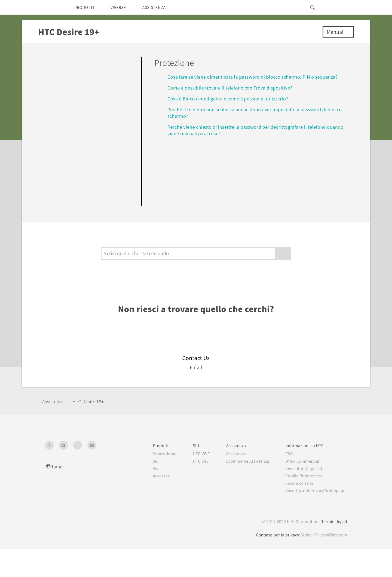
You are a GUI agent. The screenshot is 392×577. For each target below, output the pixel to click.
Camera (54, 108)
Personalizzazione (69, 92)
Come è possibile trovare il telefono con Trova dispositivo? (234, 88)
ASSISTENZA (162, 7)
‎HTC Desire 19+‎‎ (93, 429)
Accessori (148, 504)
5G (141, 489)
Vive (143, 497)
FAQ (49, 61)
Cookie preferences (74, 569)
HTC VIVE (190, 482)
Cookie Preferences (301, 504)
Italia (57, 495)
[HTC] (51, 7)
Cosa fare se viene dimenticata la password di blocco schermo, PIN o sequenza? (258, 77)
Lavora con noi (295, 511)
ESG (285, 482)
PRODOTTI (86, 7)
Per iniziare (59, 76)
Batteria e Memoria (71, 163)
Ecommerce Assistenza (240, 489)
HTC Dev (189, 489)
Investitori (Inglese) (301, 497)
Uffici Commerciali (299, 489)
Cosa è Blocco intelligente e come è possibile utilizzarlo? (232, 98)
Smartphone (151, 482)
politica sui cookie (295, 559)
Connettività (60, 203)
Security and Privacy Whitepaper (314, 519)
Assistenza (55, 429)
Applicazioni (61, 123)
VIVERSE (123, 7)
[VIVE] (340, 7)
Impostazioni (61, 219)
